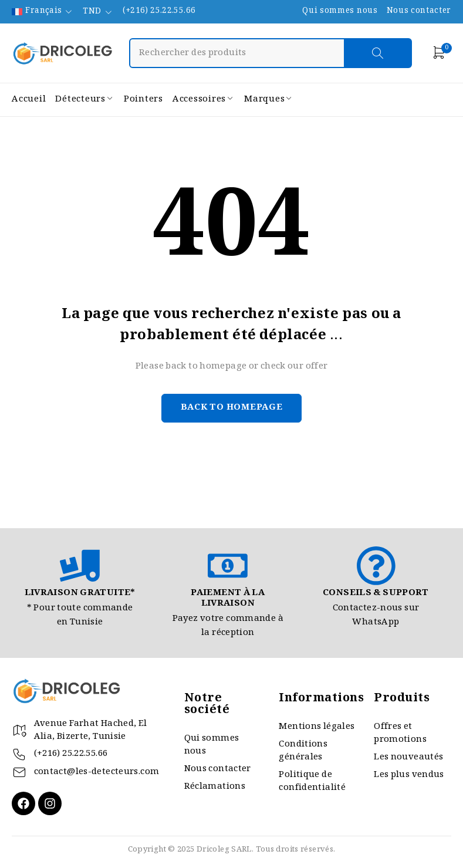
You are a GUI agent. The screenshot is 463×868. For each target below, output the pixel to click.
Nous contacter (419, 12)
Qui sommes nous (340, 12)
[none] (43, 12)
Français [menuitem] (43, 12)
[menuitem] (43, 12)
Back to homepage (232, 408)
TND (92, 12)
